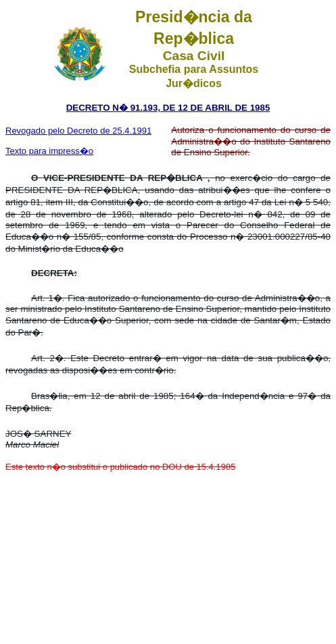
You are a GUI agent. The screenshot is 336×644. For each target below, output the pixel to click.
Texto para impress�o (49, 151)
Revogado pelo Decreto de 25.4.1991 (78, 131)
